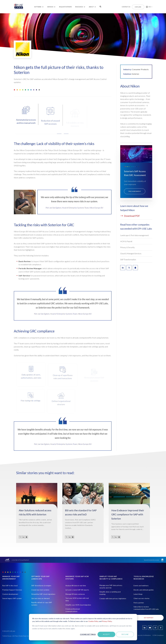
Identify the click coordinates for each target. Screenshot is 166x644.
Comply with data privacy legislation (113, 599)
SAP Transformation (128, 259)
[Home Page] (19, 7)
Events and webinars (141, 586)
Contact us (126, 7)
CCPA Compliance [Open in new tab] (158, 635)
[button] (148, 7)
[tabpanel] (63, 308)
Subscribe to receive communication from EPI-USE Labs (146, 608)
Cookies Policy (93, 621)
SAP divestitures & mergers (41, 586)
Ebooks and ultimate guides (144, 590)
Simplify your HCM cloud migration (78, 605)
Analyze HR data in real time (76, 586)
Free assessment (135, 191)
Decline (125, 634)
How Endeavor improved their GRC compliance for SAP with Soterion (128, 514)
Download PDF (130, 216)
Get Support (149, 618)
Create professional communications (73, 610)
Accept (106, 634)
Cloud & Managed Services (131, 253)
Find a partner (139, 603)
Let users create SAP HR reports (77, 590)
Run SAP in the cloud (10, 586)
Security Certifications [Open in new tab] (144, 635)
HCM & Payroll (126, 241)
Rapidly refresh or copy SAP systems (42, 604)
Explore (138, 7)
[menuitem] (39, 7)
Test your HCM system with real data (77, 599)
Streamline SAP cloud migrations (43, 594)
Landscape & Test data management (134, 235)
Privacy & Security (127, 247)
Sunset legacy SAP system (12, 598)
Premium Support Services (12, 590)
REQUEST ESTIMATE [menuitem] (65, 7)
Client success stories (142, 598)
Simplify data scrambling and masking (110, 593)
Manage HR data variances (75, 594)
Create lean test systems (40, 590)
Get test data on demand (41, 598)
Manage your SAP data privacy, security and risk (111, 587)
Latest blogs (138, 594)
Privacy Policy (107, 621)
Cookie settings (88, 634)
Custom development (10, 594)
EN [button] (150, 7)
